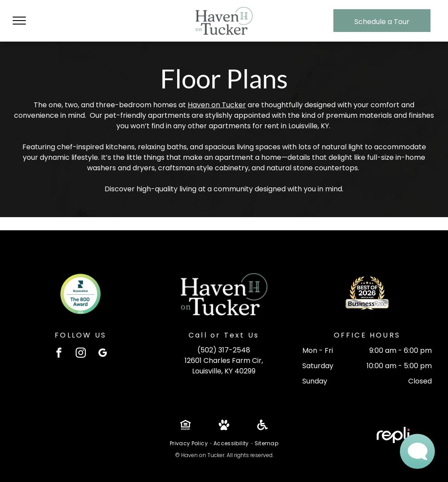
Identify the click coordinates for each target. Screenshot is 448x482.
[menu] (19, 21)
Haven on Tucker (217, 105)
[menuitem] (189, 443)
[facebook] (59, 354)
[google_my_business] (103, 354)
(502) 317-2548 (224, 350)
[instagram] (81, 354)
